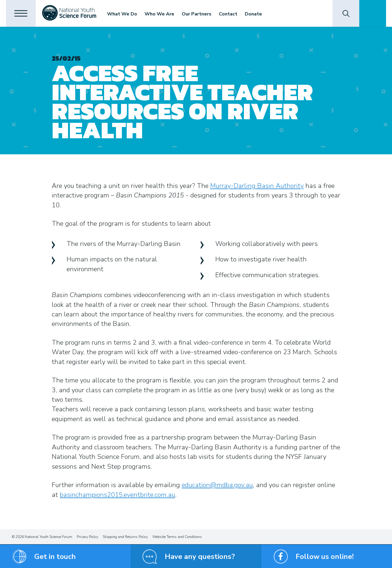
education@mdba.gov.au (217, 485)
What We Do (122, 14)
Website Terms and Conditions (177, 537)
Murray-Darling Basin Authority (257, 186)
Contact (228, 14)
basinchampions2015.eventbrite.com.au (117, 495)
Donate (253, 14)
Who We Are (159, 14)
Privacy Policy (87, 537)
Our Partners (197, 14)
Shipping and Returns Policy (125, 537)
